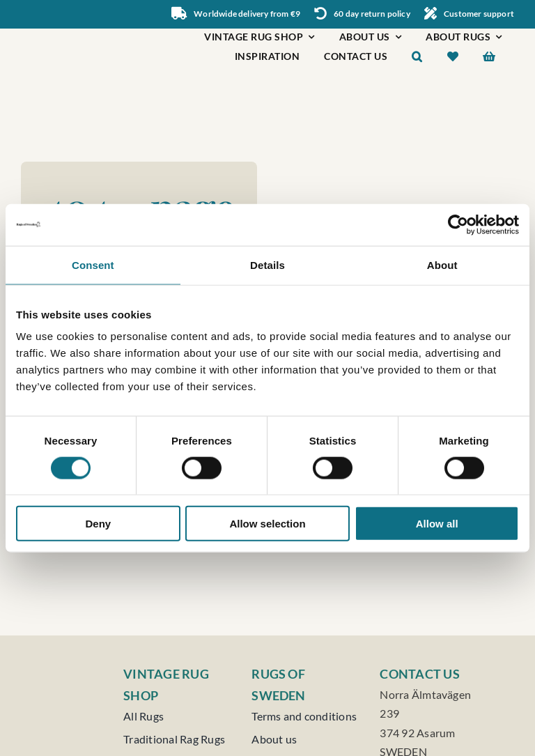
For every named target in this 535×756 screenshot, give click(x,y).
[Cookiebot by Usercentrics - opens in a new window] (458, 224)
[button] (417, 58)
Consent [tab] (93, 264)
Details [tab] (267, 264)
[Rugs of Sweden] (75, 35)
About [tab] (442, 264)
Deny (98, 524)
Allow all (437, 524)
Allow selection (267, 524)
